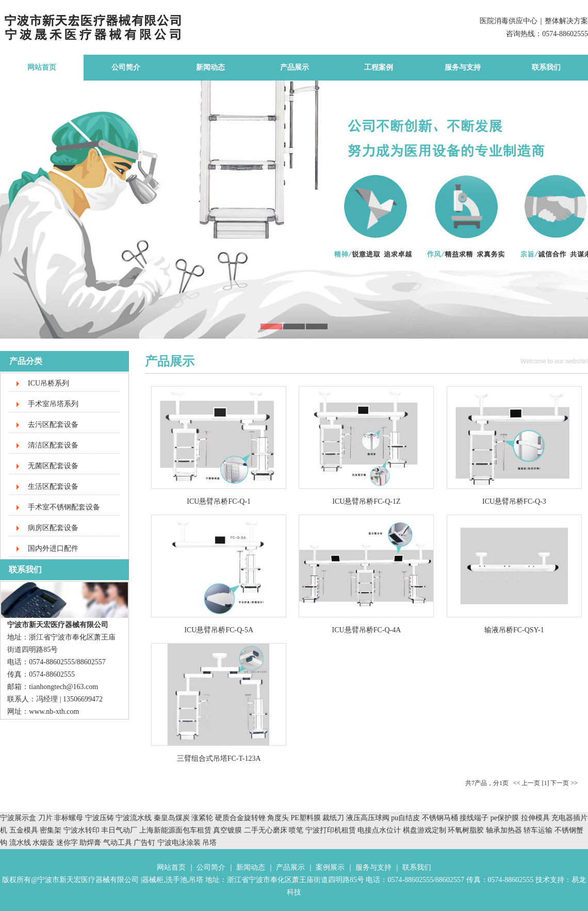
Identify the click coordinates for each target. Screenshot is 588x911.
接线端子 (475, 818)
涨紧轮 (202, 818)
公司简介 (126, 67)
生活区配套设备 (53, 486)
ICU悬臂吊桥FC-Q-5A (219, 630)
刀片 (45, 818)
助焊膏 (90, 843)
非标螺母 (69, 818)
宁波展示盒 (18, 818)
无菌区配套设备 (53, 466)
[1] (545, 783)
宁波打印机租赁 (331, 830)
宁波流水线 (134, 818)
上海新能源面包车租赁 (176, 830)
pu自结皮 (405, 818)
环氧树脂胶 (466, 830)
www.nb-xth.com (54, 712)
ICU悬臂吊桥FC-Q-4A (367, 630)
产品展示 (295, 67)
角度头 (278, 818)
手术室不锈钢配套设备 (64, 507)
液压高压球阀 (369, 818)
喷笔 (296, 830)
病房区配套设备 (53, 528)
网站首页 (42, 67)
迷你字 (67, 843)
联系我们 (546, 67)
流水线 (20, 843)
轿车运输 (538, 830)
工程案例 (379, 67)
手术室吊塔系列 (53, 404)
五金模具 (25, 830)
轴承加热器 (504, 830)
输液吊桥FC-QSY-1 (514, 630)
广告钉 (144, 843)
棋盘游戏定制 (424, 830)
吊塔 (209, 843)
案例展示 (330, 867)
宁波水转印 (83, 830)
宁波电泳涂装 (179, 843)
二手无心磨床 (266, 830)
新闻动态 (210, 67)
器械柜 (153, 880)
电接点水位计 (379, 830)
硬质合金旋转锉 (240, 818)
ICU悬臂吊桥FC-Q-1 (219, 501)
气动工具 (118, 843)
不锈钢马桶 (441, 818)
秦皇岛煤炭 (172, 818)
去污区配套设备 (53, 425)
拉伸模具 (535, 818)
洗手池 (176, 880)
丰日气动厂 (120, 830)
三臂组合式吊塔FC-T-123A (219, 758)
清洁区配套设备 (53, 445)
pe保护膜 (505, 818)
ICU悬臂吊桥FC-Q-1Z (366, 501)
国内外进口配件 (53, 548)
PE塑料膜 (306, 818)
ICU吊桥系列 (48, 383)
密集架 (52, 830)
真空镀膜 (227, 830)
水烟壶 (43, 843)
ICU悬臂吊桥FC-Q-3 (514, 501)
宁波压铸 (100, 818)
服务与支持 (463, 67)
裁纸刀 (334, 818)
